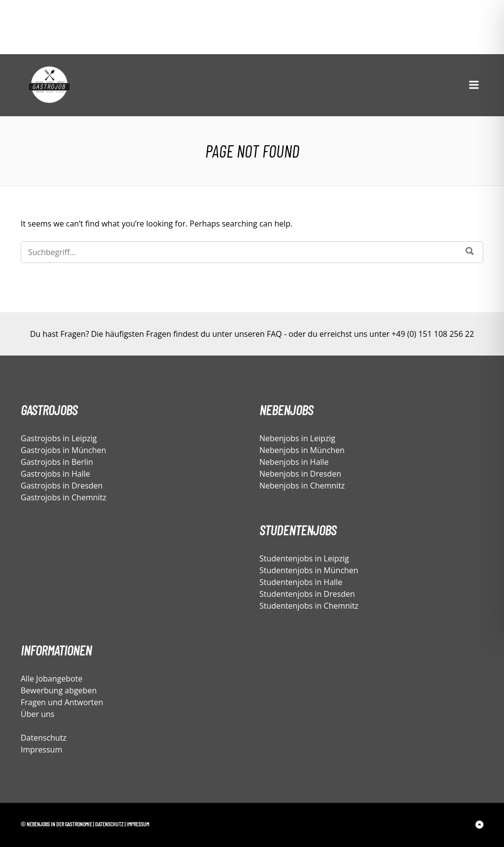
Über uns (37, 714)
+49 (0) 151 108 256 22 (433, 334)
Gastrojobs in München (63, 450)
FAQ (274, 334)
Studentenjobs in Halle (301, 582)
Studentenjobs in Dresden (307, 594)
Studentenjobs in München (309, 570)
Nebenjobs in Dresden (300, 474)
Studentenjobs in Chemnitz (309, 606)
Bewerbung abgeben (59, 690)
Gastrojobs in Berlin (57, 462)
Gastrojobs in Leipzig (59, 438)
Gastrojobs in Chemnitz (63, 497)
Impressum (41, 749)
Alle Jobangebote (52, 679)
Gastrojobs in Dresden (62, 486)
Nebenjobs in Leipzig (297, 438)
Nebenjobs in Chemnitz (302, 486)
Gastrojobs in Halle (55, 474)
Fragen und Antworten (62, 702)
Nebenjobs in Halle (294, 462)
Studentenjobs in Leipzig (304, 558)
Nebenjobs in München (302, 450)
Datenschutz (44, 738)
